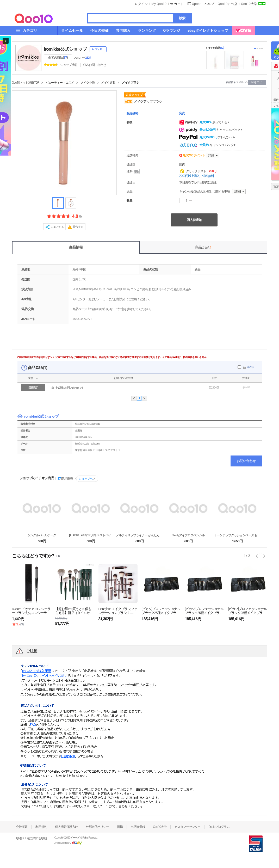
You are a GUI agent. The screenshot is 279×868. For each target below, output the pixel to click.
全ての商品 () (58, 58)
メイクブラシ (131, 83)
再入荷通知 (194, 220)
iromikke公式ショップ (65, 49)
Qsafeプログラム (219, 827)
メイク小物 (88, 83)
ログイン (141, 4)
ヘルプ (209, 4)
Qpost (196, 4)
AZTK (128, 102)
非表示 (250, 367)
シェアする (57, 227)
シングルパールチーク (42, 535)
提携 (120, 827)
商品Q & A (203, 247)
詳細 (211, 155)
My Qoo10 (159, 4)
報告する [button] (78, 227)
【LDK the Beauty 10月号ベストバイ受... (91, 535)
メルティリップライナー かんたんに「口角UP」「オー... (139, 535)
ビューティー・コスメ (60, 83)
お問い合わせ (246, 461)
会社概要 (22, 827)
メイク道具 (108, 83)
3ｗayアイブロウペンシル (188, 535)
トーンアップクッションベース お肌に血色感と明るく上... (237, 535)
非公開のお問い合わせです (70, 388)
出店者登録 (138, 827)
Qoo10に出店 (228, 4)
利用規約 (41, 827)
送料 (134, 171)
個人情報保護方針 (66, 827)
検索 (182, 18)
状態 (30, 378)
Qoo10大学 (249, 4)
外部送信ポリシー (97, 827)
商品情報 (76, 247)
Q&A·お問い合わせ (95, 65)
